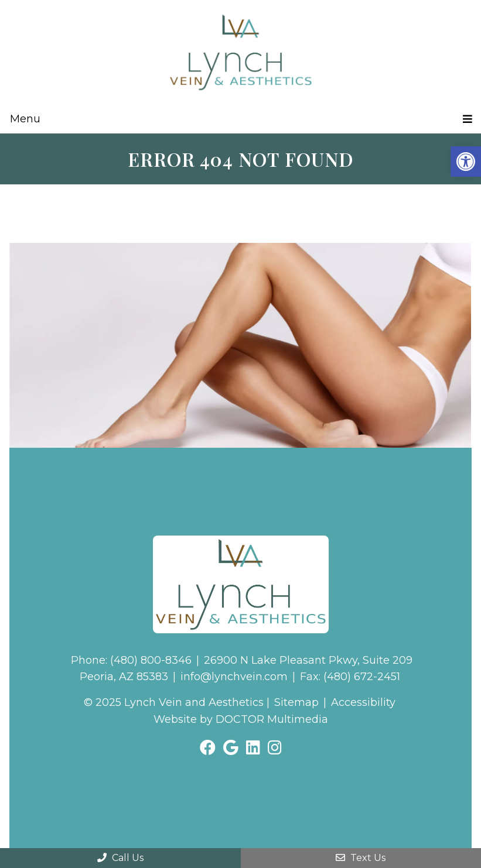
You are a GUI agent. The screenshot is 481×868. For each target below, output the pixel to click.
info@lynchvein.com (234, 677)
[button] (466, 162)
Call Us (120, 858)
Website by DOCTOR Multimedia (241, 719)
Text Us (361, 858)
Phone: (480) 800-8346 (131, 660)
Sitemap (296, 702)
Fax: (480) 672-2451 (350, 677)
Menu (25, 119)
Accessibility (363, 702)
